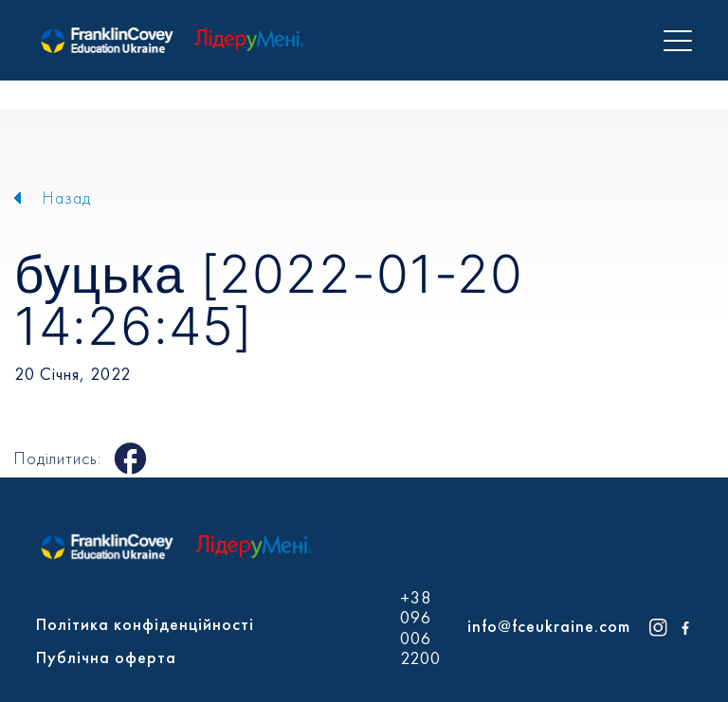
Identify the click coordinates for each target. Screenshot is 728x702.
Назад (67, 198)
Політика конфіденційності (145, 624)
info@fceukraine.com (549, 626)
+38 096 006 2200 (420, 628)
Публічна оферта (106, 657)
